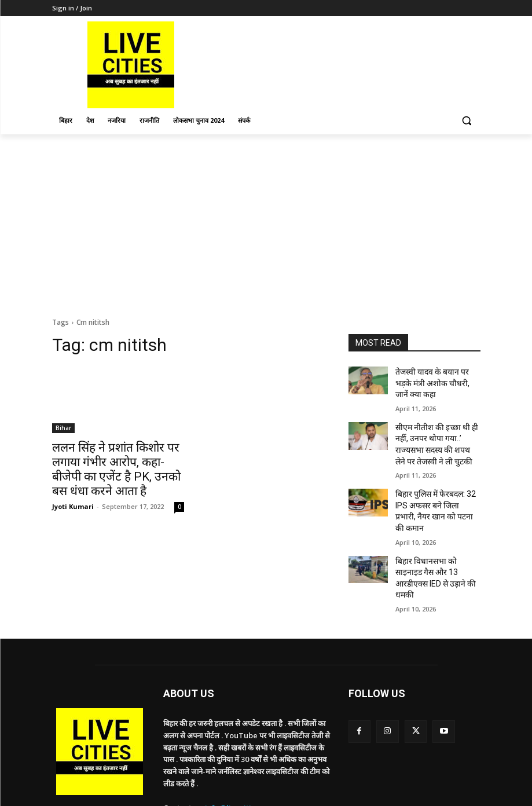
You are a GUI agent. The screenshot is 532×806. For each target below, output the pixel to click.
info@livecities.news (243, 754)
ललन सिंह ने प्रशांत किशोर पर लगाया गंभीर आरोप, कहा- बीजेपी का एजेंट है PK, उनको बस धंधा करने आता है (118, 460)
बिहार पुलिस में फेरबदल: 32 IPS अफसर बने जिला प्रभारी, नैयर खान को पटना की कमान (436, 482)
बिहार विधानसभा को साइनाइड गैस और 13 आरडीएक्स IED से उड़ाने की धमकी (434, 533)
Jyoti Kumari (73, 487)
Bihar (63, 428)
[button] (467, 121)
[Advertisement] (266, 221)
